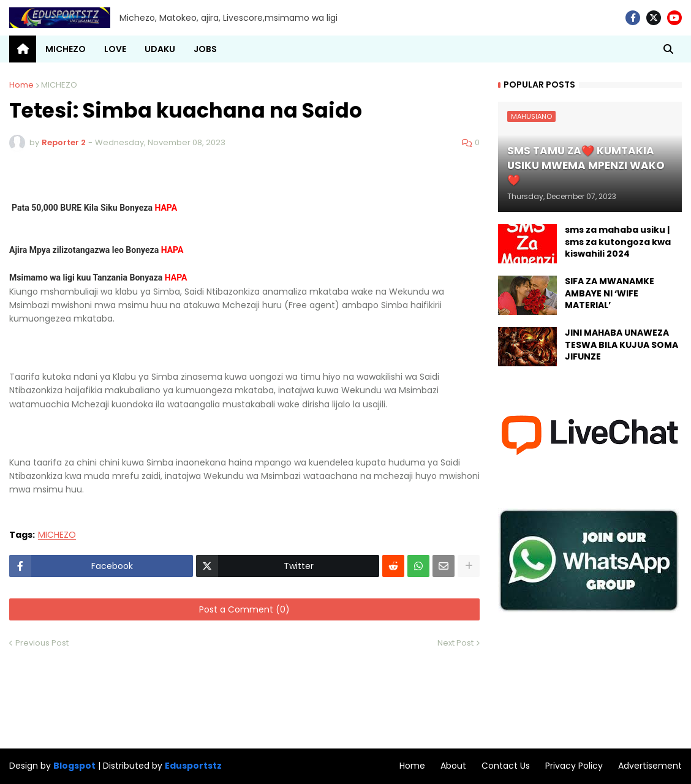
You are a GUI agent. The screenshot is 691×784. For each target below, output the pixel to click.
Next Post (455, 643)
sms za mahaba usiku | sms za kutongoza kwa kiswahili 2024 (618, 242)
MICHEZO (59, 85)
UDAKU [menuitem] (160, 49)
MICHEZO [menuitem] (66, 49)
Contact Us (506, 766)
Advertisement (650, 766)
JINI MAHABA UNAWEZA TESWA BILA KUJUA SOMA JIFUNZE (621, 345)
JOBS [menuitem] (205, 49)
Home (21, 85)
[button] (668, 49)
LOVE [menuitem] (115, 49)
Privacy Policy (574, 766)
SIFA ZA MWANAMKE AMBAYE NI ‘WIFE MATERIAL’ (610, 293)
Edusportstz (193, 766)
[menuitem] (23, 49)
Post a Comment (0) (244, 609)
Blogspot (74, 766)
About (453, 766)
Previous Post (42, 643)
